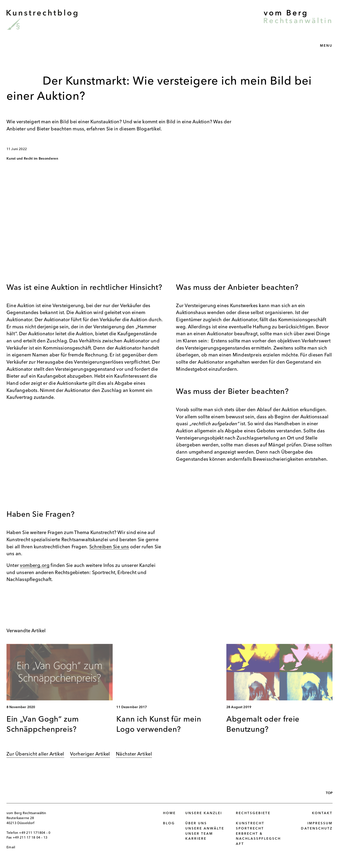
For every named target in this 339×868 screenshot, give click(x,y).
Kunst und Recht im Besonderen (32, 159)
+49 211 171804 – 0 (35, 833)
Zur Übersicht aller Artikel (35, 754)
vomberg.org (35, 566)
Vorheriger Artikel (90, 754)
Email (11, 847)
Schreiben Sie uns (109, 547)
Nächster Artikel (134, 754)
